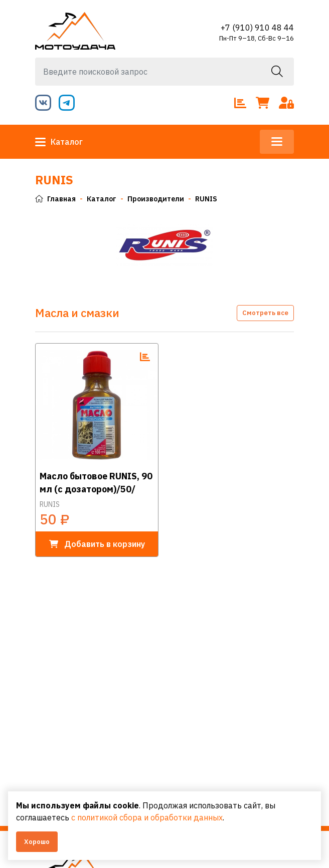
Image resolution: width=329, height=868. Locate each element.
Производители (156, 199)
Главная (55, 199)
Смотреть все (265, 313)
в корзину (97, 544)
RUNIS (206, 199)
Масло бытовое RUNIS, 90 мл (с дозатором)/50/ (96, 482)
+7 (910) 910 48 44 (257, 28)
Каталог (59, 142)
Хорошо (37, 842)
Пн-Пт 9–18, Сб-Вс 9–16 (257, 38)
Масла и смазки (77, 313)
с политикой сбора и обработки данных (147, 817)
